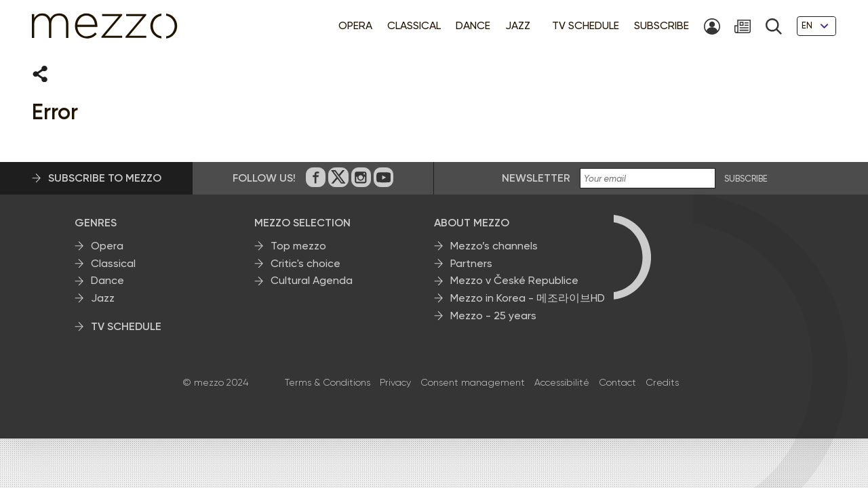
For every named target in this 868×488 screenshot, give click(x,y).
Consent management (473, 383)
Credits (662, 383)
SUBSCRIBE (746, 180)
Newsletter (536, 179)
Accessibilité (562, 383)
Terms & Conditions (328, 383)
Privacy (395, 383)
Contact (617, 383)
